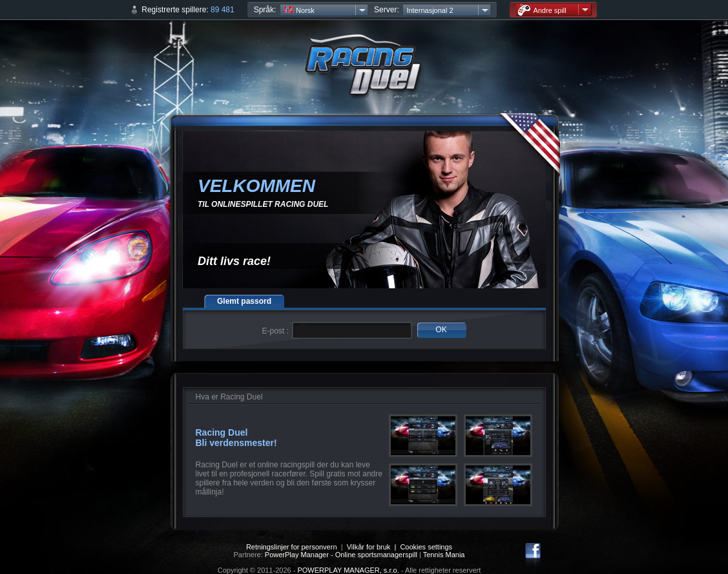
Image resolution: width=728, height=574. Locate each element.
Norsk (299, 10)
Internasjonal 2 (430, 10)
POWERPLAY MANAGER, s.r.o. (348, 570)
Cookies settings (426, 547)
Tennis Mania (444, 555)
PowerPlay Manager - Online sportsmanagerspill (341, 555)
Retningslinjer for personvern (292, 547)
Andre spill (542, 10)
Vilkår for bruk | (374, 547)
